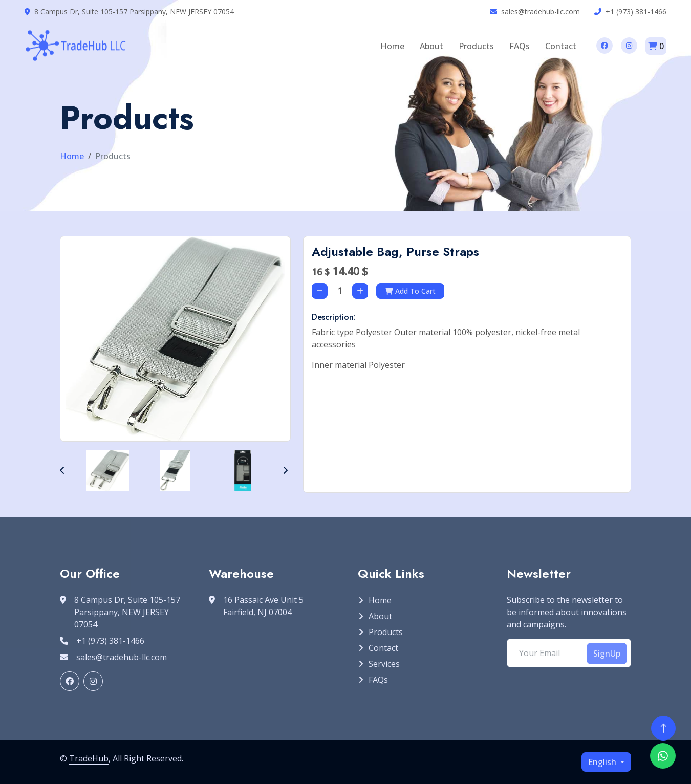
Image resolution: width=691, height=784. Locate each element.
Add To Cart (410, 291)
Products (476, 46)
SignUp (607, 654)
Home (392, 46)
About (431, 46)
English (603, 762)
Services (384, 664)
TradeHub (89, 758)
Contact (561, 46)
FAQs (520, 46)
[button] (62, 470)
